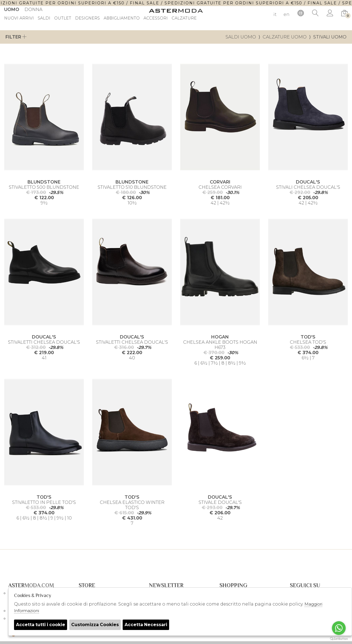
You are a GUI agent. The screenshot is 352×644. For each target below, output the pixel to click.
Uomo (12, 9)
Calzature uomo (285, 37)
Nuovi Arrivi (19, 18)
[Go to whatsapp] (339, 628)
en (287, 14)
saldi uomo (241, 37)
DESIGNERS (87, 18)
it (275, 14)
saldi (44, 18)
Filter (16, 37)
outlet (63, 18)
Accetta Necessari (148, 625)
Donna (33, 9)
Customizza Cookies (96, 625)
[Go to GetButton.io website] (339, 639)
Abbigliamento (122, 18)
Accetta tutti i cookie (41, 625)
